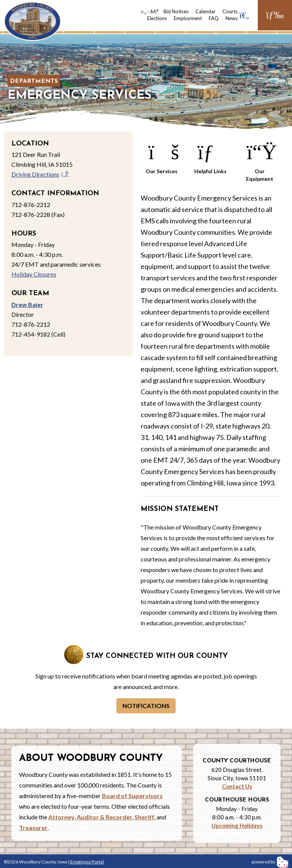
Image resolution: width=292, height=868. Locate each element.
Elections (157, 18)
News (232, 18)
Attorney (61, 817)
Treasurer (33, 828)
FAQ (214, 18)
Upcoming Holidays (237, 825)
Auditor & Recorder (105, 817)
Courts (230, 11)
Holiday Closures (34, 274)
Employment (188, 18)
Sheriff (144, 817)
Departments (34, 81)
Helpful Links (210, 157)
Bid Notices (176, 11)
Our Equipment (260, 160)
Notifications (146, 706)
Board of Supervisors (132, 796)
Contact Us (237, 786)
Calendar (206, 11)
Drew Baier (27, 304)
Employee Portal (87, 862)
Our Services (162, 157)
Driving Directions (40, 174)
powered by (270, 862)
